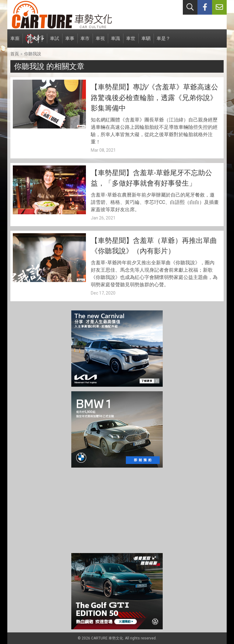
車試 (55, 42)
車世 (131, 42)
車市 (85, 42)
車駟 (146, 42)
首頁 (15, 54)
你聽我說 (33, 54)
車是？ (163, 42)
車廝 (15, 42)
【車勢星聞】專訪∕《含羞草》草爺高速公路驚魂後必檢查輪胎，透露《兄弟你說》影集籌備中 (154, 98)
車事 (70, 42)
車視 (100, 42)
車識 (115, 42)
